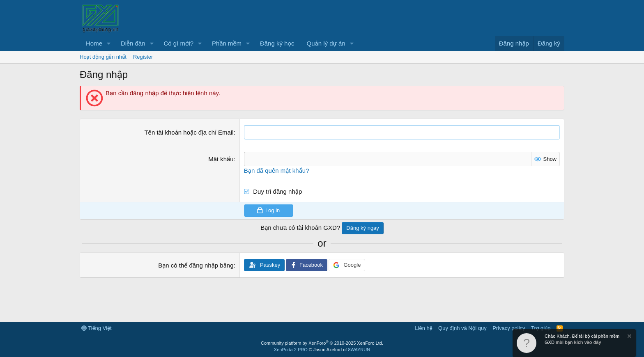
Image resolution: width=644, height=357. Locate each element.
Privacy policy (509, 328)
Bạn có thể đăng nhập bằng (196, 265)
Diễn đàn (133, 43)
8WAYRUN (359, 350)
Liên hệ (423, 328)
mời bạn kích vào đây (578, 342)
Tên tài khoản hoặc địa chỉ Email (189, 132)
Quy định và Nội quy (462, 328)
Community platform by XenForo (322, 343)
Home (94, 43)
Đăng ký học (277, 43)
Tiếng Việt (97, 328)
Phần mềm (227, 43)
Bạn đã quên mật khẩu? (277, 170)
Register (143, 57)
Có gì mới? (178, 43)
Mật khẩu (221, 159)
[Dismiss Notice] (629, 337)
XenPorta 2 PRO (291, 350)
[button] (109, 43)
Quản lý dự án (326, 43)
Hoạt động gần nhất (103, 57)
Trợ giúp (541, 328)
